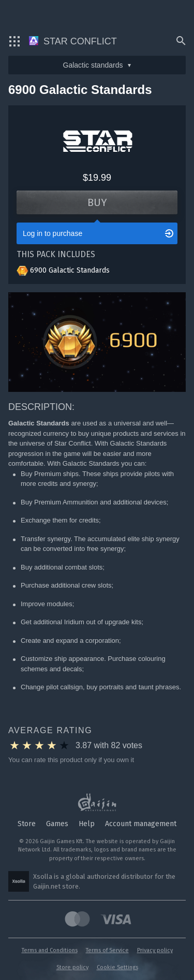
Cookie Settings (117, 967)
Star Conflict (73, 41)
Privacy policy (155, 950)
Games (57, 824)
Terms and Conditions (50, 950)
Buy (97, 202)
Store (27, 824)
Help (87, 824)
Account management (141, 824)
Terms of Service (107, 950)
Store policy (72, 967)
